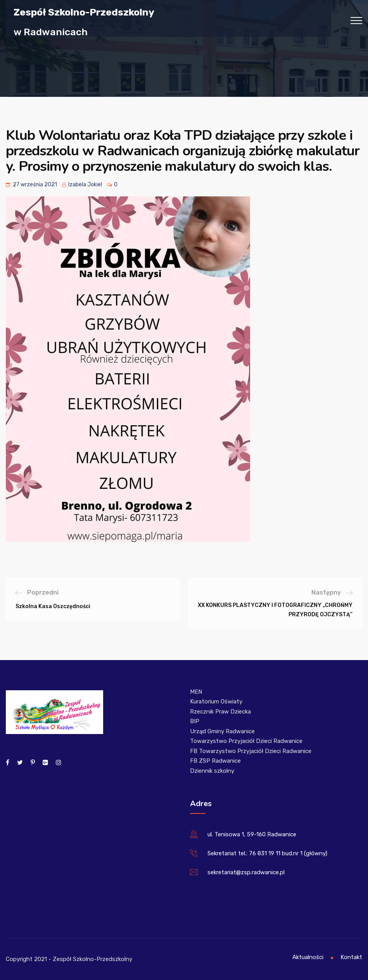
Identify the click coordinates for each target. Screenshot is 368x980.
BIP (195, 721)
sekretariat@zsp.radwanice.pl (246, 872)
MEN (196, 692)
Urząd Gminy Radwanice (222, 731)
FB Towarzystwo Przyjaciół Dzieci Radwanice (251, 751)
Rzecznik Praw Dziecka (220, 712)
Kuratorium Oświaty (216, 701)
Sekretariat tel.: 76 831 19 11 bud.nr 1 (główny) (267, 853)
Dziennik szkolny (212, 771)
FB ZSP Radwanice (215, 761)
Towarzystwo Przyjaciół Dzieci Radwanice (246, 741)
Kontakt (351, 957)
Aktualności (308, 957)
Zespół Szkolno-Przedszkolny (84, 12)
